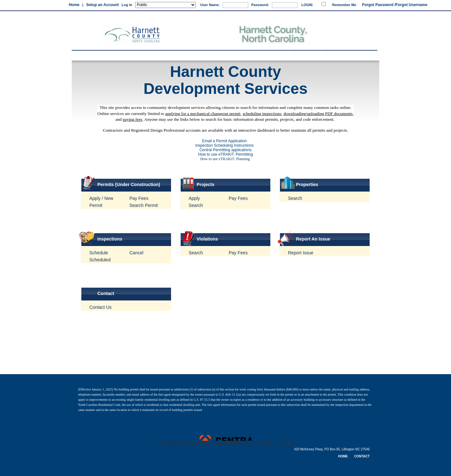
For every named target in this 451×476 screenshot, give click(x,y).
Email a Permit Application (225, 141)
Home (74, 5)
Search (196, 205)
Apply (194, 198)
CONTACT (362, 456)
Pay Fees (139, 198)
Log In (127, 5)
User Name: (210, 5)
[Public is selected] (165, 5)
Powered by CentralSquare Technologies (225, 438)
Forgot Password (378, 5)
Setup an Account (102, 5)
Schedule (99, 253)
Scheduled (100, 260)
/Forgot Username (411, 5)
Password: (260, 5)
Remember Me (344, 5)
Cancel (136, 253)
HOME (343, 456)
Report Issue (301, 253)
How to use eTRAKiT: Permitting (225, 154)
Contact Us (100, 307)
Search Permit (144, 205)
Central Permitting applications (226, 150)
